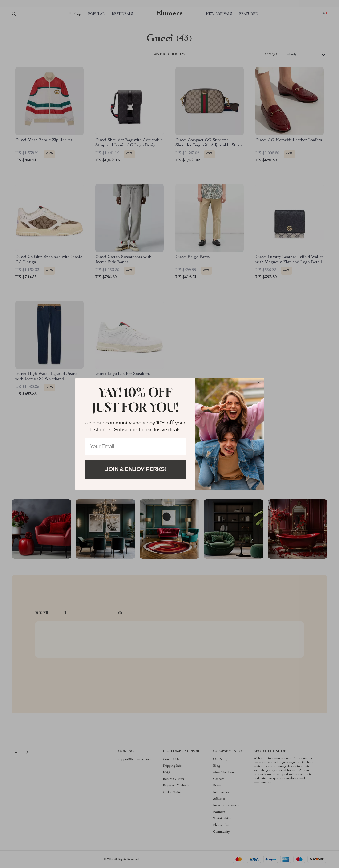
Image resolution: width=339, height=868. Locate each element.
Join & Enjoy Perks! (135, 469)
